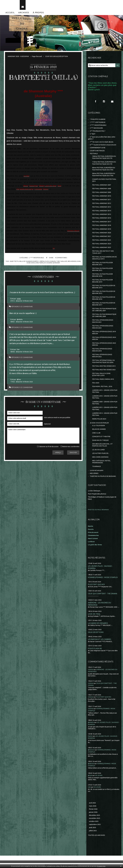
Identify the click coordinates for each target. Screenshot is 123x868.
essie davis (31, 263)
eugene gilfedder (53, 263)
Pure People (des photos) (97, 495)
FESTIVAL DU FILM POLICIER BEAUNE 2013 (102, 270)
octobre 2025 (94, 823)
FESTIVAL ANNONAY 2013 (102, 207)
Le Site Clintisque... (95, 492)
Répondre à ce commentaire (23, 307)
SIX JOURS (99, 777)
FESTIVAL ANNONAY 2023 (102, 241)
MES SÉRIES (94, 474)
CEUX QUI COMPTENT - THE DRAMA (103, 595)
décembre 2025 (95, 816)
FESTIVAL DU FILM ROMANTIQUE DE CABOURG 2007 (104, 310)
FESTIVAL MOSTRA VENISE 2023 (104, 371)
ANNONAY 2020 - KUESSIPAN (18, 56)
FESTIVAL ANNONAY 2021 (102, 237)
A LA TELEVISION (98, 427)
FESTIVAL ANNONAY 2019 (102, 229)
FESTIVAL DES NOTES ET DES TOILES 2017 (103, 253)
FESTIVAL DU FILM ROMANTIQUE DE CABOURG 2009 (104, 316)
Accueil (10, 13)
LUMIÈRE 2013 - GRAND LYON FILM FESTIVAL (105, 409)
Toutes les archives (96, 836)
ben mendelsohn (74, 261)
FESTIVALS (94, 154)
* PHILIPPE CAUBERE (98, 119)
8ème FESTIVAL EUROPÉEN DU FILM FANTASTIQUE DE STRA (104, 169)
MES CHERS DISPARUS (100, 458)
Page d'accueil (37, 56)
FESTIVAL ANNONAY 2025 (102, 248)
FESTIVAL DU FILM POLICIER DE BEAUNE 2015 (104, 293)
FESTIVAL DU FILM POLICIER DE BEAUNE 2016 (104, 299)
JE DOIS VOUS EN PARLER (99, 424)
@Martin (91, 723)
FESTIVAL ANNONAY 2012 (102, 204)
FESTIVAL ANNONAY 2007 (102, 185)
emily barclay (41, 263)
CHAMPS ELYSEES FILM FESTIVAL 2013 (104, 181)
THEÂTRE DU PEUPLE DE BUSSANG (103, 477)
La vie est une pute (97, 471)
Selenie (91, 671)
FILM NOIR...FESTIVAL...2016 (102, 387)
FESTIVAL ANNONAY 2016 (102, 218)
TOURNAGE (97, 468)
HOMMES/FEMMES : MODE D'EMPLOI (103, 578)
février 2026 (93, 810)
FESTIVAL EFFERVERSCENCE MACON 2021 (103, 322)
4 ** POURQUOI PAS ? (98, 131)
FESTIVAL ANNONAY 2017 (102, 222)
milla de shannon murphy (29, 261)
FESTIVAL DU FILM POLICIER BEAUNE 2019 (102, 281)
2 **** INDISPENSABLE (36, 258)
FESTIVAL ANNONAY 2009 (102, 193)
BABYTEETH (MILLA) (43, 77)
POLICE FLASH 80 (95, 650)
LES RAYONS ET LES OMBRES (99, 640)
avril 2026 (92, 804)
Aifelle (19, 299)
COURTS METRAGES (97, 151)
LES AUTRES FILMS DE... (101, 454)
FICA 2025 (96, 384)
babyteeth (14, 261)
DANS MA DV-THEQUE (100, 441)
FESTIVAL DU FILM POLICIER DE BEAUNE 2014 (104, 287)
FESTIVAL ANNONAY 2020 (102, 233)
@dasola (91, 765)
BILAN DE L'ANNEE (99, 430)
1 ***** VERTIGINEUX (98, 122)
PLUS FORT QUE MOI (96, 586)
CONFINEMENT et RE (98, 148)
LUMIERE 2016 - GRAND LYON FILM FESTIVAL (105, 398)
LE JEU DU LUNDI (98, 451)
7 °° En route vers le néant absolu (102, 142)
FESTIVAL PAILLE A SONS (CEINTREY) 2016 (101, 375)
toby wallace (62, 261)
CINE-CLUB (96, 434)
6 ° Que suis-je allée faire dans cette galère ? (102, 138)
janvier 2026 (93, 813)
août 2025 (93, 829)
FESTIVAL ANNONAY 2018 (102, 226)
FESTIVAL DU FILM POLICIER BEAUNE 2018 (102, 276)
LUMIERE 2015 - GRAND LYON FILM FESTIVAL (105, 392)
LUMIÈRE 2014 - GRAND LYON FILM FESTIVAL (105, 415)
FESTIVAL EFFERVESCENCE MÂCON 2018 (102, 351)
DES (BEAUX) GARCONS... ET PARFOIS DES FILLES (102, 446)
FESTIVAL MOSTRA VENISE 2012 (104, 367)
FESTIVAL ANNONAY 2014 (102, 211)
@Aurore (91, 751)
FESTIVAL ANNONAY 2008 (102, 189)
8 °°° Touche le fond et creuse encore (103, 145)
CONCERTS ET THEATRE (101, 438)
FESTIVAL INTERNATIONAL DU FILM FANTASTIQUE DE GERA (103, 362)
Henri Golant (93, 540)
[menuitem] (10, 13)
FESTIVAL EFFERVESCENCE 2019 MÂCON (104, 333)
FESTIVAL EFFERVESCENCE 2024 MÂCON (104, 339)
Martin (90, 737)
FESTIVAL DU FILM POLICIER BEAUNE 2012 (102, 264)
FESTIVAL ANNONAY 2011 (102, 200)
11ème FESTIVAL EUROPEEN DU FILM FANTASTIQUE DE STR (104, 163)
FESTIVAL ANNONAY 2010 (102, 196)
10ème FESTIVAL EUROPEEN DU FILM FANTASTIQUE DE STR (104, 157)
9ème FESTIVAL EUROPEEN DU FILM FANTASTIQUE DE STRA (104, 175)
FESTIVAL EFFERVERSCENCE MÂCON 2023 (103, 328)
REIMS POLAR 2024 (99, 420)
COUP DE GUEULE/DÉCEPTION (57, 56)
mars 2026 (93, 807)
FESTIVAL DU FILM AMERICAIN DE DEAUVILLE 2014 (104, 258)
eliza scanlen (50, 261)
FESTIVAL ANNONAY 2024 (102, 244)
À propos (38, 13)
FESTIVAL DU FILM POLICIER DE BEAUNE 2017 (104, 304)
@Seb (90, 777)
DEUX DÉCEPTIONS (96, 633)
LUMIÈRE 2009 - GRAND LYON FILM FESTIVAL (105, 404)
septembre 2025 (95, 826)
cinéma (42, 261)
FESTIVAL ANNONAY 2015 (102, 215)
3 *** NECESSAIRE (96, 128)
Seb (89, 788)
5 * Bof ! (93, 134)
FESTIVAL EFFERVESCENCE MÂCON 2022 (102, 356)
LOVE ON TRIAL (94, 615)
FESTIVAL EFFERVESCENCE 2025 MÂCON (104, 345)
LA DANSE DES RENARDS (98, 624)
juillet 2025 (93, 832)
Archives (24, 13)
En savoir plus (101, 866)
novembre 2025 (95, 819)
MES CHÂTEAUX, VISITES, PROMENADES (101, 463)
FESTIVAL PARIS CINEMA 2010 (103, 380)
